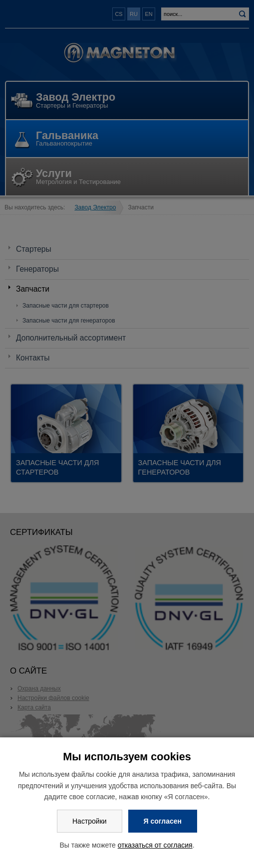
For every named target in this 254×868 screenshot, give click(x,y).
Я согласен (163, 821)
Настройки (90, 821)
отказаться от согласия (155, 845)
